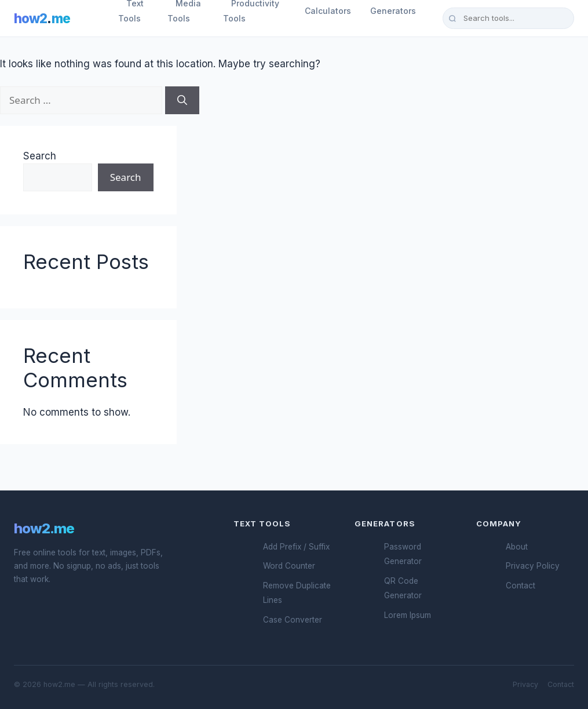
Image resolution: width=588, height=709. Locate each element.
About (517, 547)
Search (40, 156)
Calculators (328, 11)
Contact (521, 586)
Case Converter (293, 620)
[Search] (182, 100)
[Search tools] (508, 18)
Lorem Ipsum (408, 615)
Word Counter (289, 566)
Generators (393, 11)
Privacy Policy (533, 566)
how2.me (44, 528)
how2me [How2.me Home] (42, 18)
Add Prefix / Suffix (296, 547)
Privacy (525, 684)
